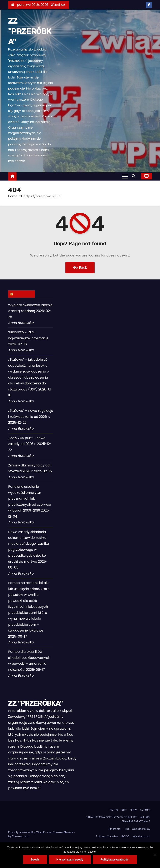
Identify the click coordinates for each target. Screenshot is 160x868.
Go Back (80, 267)
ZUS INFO (24, 294)
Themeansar (21, 836)
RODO (126, 836)
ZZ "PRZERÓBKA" (30, 31)
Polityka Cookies (107, 836)
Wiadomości (142, 836)
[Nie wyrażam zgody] (155, 855)
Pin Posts (114, 829)
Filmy (133, 810)
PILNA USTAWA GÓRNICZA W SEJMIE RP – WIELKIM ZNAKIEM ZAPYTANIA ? (118, 819)
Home (13, 196)
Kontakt (145, 810)
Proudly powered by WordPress (30, 832)
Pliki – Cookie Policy (137, 829)
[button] (135, 176)
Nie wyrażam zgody (70, 859)
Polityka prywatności (115, 859)
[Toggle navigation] (125, 176)
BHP (124, 810)
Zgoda (35, 859)
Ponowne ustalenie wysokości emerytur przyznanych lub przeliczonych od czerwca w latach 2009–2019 (30, 498)
